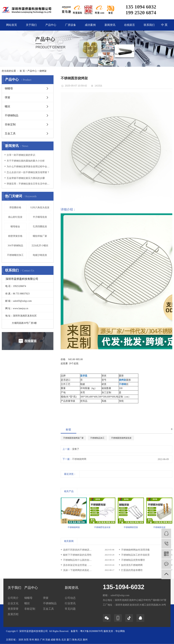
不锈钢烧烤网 (79, 459)
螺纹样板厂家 (40, 236)
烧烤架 (43, 71)
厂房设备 (71, 25)
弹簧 (7, 97)
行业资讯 (70, 603)
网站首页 (12, 25)
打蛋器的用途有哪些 (132, 570)
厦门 (69, 640)
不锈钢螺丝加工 (15, 255)
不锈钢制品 (12, 115)
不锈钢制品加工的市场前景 (135, 555)
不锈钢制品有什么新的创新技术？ (81, 560)
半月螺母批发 (40, 217)
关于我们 (31, 25)
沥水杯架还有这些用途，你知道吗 (81, 565)
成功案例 (90, 25)
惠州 (85, 640)
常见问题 (70, 609)
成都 (53, 640)
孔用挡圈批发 (40, 227)
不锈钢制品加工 (97, 438)
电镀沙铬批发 (40, 255)
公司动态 (70, 598)
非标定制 (10, 124)
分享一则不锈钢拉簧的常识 (21, 155)
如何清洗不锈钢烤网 (132, 565)
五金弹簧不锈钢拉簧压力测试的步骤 (26, 178)
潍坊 (37, 640)
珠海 (74, 640)
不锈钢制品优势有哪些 (133, 560)
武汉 (80, 640)
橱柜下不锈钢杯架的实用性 (77, 555)
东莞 (26, 640)
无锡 (48, 640)
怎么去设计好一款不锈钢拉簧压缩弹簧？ (28, 172)
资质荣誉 (13, 609)
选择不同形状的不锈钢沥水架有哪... (82, 550)
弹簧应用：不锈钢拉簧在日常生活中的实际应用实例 (29, 184)
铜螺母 (9, 88)
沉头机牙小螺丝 (40, 246)
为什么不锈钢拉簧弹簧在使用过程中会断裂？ (29, 167)
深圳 (21, 640)
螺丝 (7, 106)
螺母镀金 (15, 227)
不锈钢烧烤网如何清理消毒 (135, 550)
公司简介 (13, 598)
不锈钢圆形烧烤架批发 (121, 438)
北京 (64, 640)
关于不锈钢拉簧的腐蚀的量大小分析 (26, 161)
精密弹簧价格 (15, 236)
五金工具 (10, 133)
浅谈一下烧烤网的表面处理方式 (80, 570)
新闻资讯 (110, 25)
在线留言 (129, 25)
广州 (42, 640)
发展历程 (13, 614)
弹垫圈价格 (15, 208)
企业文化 (13, 603)
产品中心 (51, 25)
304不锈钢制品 (15, 246)
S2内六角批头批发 (40, 208)
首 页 (22, 71)
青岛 (58, 640)
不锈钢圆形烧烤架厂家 (73, 438)
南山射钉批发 (15, 217)
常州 (32, 640)
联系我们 (149, 25)
